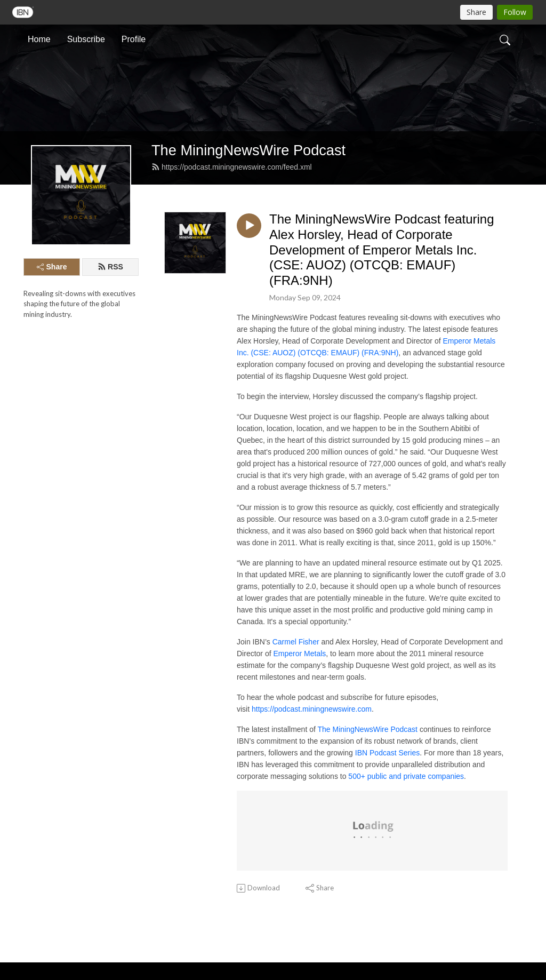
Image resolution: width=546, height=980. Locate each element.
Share (52, 267)
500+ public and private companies (406, 776)
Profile (134, 39)
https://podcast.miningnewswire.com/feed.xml (232, 167)
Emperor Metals (299, 654)
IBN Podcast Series (387, 753)
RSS (110, 267)
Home (39, 39)
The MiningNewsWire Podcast (248, 150)
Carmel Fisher (296, 642)
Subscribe (86, 39)
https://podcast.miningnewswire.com (312, 709)
